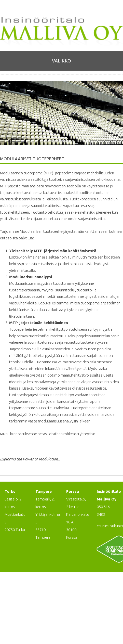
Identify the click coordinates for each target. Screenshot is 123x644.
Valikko (61, 61)
